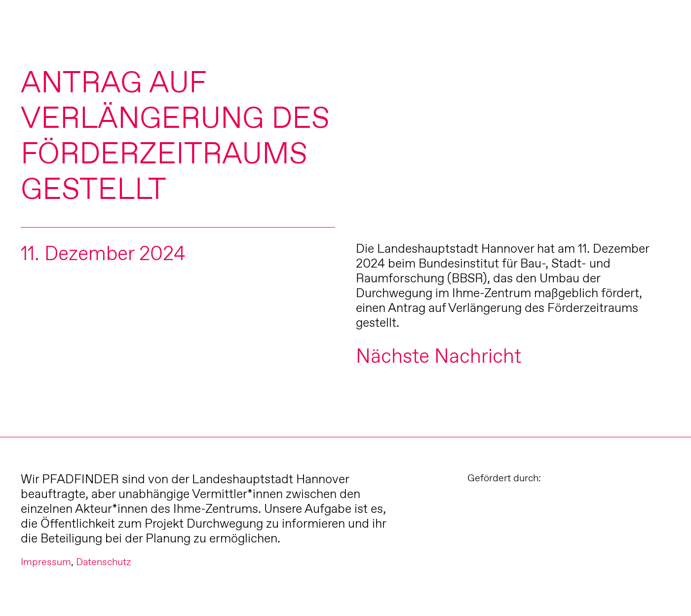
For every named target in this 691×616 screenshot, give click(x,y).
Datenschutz (103, 562)
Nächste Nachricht (439, 356)
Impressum (46, 562)
